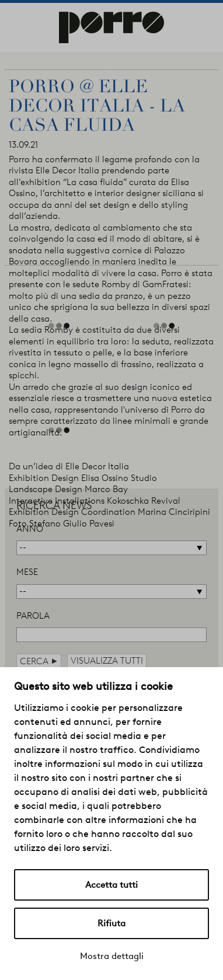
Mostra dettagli (112, 956)
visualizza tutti (107, 661)
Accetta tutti (111, 885)
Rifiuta (111, 923)
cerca (39, 661)
